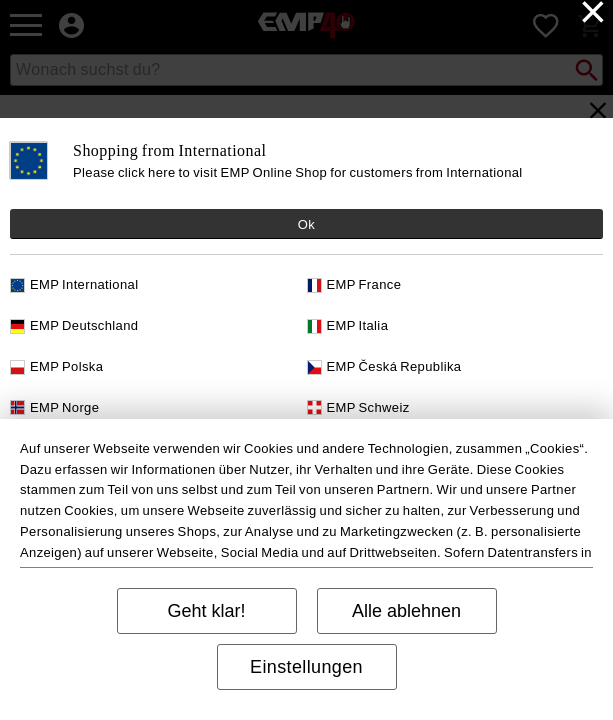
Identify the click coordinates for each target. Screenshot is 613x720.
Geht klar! (206, 611)
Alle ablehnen (406, 611)
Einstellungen (306, 667)
